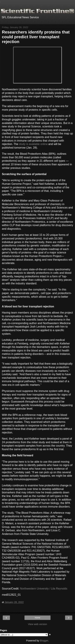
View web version (37, 624)
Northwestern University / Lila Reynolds (44, 589)
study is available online (33, 144)
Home (37, 618)
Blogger (44, 641)
